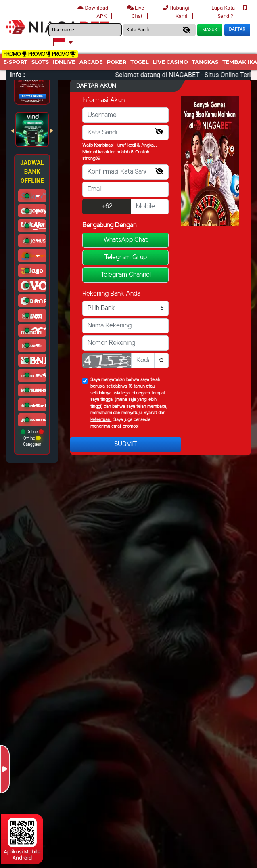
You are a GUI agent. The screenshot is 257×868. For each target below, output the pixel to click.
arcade (91, 62)
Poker (117, 62)
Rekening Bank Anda (111, 294)
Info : (18, 75)
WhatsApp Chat (126, 240)
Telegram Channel (126, 275)
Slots (40, 62)
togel (139, 62)
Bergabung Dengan (109, 225)
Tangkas (205, 62)
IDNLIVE (64, 62)
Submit (126, 444)
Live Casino (170, 62)
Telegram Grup (125, 257)
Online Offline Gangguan (32, 438)
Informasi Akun (103, 100)
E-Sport (15, 62)
